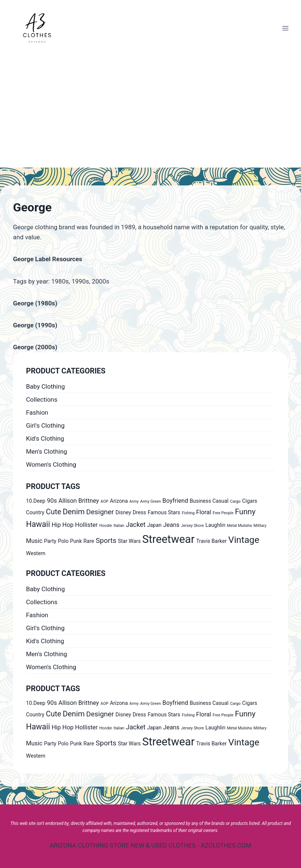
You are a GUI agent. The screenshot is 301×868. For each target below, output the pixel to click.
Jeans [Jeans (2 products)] (171, 525)
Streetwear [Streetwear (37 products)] (169, 539)
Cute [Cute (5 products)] (54, 512)
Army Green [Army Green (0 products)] (150, 501)
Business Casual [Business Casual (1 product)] (209, 501)
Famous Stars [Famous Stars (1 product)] (164, 512)
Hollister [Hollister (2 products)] (86, 525)
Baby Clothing (45, 386)
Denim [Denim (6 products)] (74, 512)
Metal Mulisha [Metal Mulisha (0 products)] (239, 526)
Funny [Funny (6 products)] (245, 512)
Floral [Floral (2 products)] (204, 512)
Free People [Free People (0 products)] (223, 513)
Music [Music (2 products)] (34, 541)
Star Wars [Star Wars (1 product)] (129, 541)
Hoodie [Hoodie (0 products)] (106, 526)
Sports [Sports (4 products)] (106, 540)
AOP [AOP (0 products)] (105, 501)
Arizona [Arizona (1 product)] (119, 501)
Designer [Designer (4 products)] (100, 512)
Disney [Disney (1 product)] (123, 512)
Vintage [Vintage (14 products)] (244, 540)
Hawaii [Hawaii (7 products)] (38, 524)
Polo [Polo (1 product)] (63, 541)
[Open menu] (285, 28)
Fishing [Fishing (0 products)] (188, 513)
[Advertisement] (150, 112)
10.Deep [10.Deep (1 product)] (36, 501)
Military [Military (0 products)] (260, 526)
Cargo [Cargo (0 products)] (235, 501)
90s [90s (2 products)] (52, 501)
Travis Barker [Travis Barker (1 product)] (211, 541)
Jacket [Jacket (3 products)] (136, 525)
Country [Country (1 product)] (35, 512)
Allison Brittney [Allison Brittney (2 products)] (79, 501)
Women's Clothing (51, 464)
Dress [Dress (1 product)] (139, 512)
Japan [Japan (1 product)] (154, 525)
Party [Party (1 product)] (50, 541)
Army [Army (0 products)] (134, 501)
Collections (42, 399)
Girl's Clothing (45, 425)
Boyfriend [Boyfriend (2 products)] (175, 501)
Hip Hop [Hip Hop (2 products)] (63, 525)
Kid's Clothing (45, 438)
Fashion (37, 412)
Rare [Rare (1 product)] (89, 541)
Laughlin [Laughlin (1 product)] (216, 525)
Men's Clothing (47, 451)
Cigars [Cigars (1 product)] (250, 501)
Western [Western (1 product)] (36, 553)
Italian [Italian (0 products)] (119, 526)
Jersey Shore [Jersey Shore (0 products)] (192, 526)
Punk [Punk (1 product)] (76, 541)
